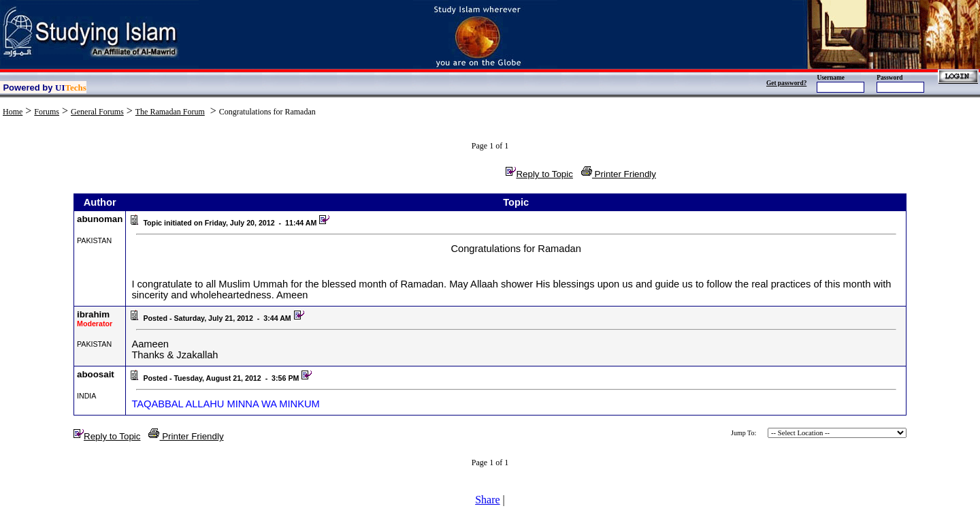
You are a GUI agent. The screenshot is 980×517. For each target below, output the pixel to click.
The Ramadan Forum (170, 112)
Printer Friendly (619, 174)
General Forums (97, 112)
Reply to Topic (539, 174)
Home (13, 112)
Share (487, 500)
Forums (47, 112)
